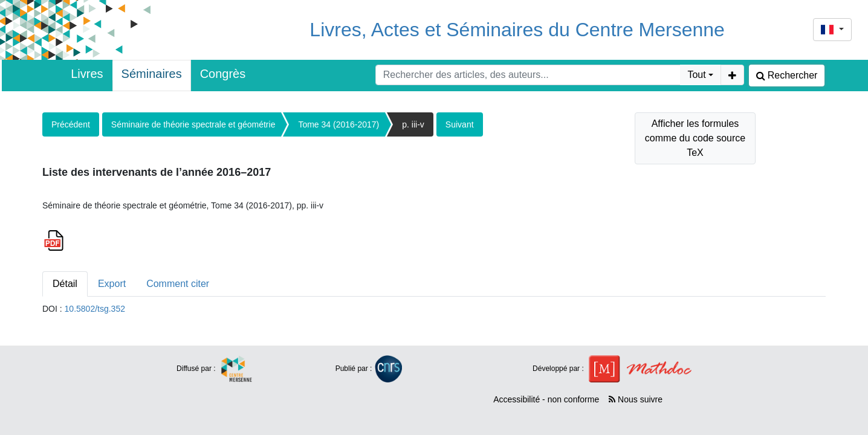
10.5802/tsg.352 (95, 309)
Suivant (460, 124)
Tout (696, 75)
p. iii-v (413, 124)
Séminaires (152, 74)
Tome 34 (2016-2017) (338, 124)
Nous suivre (636, 399)
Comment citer (178, 284)
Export (112, 284)
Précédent (71, 124)
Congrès (223, 74)
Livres (87, 74)
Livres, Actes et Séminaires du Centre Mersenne (517, 30)
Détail (65, 284)
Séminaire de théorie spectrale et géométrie (193, 124)
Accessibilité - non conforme (546, 399)
